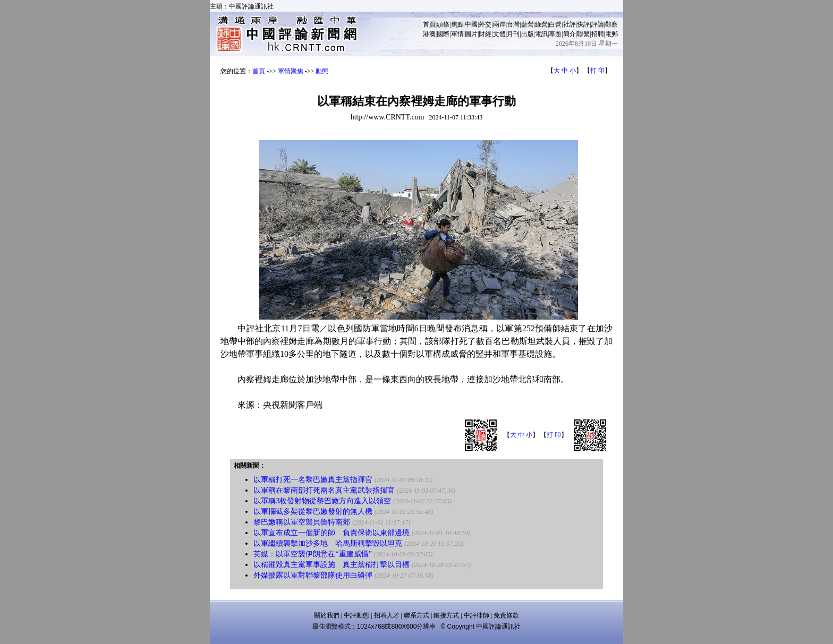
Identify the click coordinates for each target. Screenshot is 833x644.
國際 (443, 34)
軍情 (457, 34)
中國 (471, 24)
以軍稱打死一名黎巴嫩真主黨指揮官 (313, 480)
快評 (583, 24)
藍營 (528, 24)
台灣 (513, 24)
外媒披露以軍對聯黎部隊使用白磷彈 (313, 575)
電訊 (541, 34)
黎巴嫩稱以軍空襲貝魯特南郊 (302, 522)
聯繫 (583, 34)
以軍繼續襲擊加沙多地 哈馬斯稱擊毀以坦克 (328, 543)
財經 (485, 34)
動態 (322, 71)
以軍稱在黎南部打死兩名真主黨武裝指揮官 (324, 490)
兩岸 (499, 24)
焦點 (457, 24)
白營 (555, 24)
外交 (485, 24)
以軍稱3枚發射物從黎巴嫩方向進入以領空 (322, 501)
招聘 (598, 34)
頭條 (443, 24)
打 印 (597, 71)
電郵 (611, 34)
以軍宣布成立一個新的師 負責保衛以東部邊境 (331, 533)
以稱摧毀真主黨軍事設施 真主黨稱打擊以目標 (331, 565)
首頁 (429, 24)
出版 (528, 34)
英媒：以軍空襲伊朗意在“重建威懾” (312, 554)
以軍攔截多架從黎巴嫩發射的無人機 (313, 512)
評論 (598, 24)
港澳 (429, 34)
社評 (569, 24)
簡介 (569, 34)
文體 (499, 34)
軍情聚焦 (291, 71)
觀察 (611, 24)
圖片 (471, 34)
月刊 (513, 34)
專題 (555, 34)
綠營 (541, 24)
